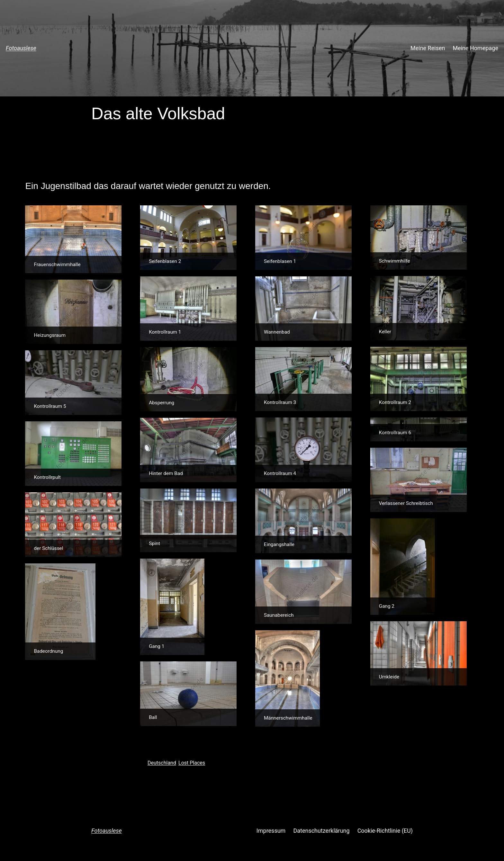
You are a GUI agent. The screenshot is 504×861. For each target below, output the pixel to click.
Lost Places (192, 763)
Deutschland (162, 763)
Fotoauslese (21, 48)
